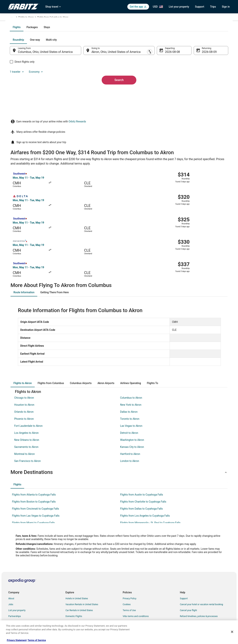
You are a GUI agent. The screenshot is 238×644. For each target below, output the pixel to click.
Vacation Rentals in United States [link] (82, 571)
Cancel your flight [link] (188, 577)
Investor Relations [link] (17, 594)
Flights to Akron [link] (76, 18)
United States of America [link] (45, 18)
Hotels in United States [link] (77, 565)
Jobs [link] (11, 571)
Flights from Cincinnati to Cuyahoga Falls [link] (36, 475)
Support (200, 7)
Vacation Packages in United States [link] (83, 588)
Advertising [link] (14, 612)
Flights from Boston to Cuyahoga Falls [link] (34, 468)
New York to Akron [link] (131, 371)
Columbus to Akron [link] (131, 364)
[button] (119, 438)
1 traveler (190, 80)
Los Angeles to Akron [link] (26, 399)
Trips (213, 7)
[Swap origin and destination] (86, 90)
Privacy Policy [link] (130, 565)
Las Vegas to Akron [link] (131, 392)
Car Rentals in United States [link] (79, 577)
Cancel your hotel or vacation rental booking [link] (201, 571)
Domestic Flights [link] (74, 582)
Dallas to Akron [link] (129, 378)
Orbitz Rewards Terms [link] (134, 588)
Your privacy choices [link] (133, 594)
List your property (179, 7)
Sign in (226, 7)
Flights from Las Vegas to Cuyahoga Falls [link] (36, 482)
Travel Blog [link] (71, 618)
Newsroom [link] (14, 588)
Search (119, 113)
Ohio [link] (63, 18)
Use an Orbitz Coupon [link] (191, 588)
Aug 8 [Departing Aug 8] (166, 92)
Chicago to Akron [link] (24, 364)
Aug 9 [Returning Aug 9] (201, 92)
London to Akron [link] (130, 427)
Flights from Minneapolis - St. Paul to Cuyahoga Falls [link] (150, 489)
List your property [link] (17, 577)
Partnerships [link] (15, 582)
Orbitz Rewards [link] (16, 606)
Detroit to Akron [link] (129, 399)
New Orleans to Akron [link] (27, 406)
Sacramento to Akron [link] (26, 413)
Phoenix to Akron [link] (24, 385)
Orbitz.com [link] (14, 18)
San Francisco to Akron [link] (27, 427)
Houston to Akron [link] (24, 371)
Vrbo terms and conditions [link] (136, 582)
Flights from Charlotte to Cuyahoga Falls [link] (143, 468)
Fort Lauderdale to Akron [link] (28, 392)
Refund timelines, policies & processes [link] (199, 582)
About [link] (11, 565)
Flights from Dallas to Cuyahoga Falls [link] (141, 475)
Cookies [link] (127, 571)
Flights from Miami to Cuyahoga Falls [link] (33, 489)
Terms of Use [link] (129, 577)
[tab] (104, 67)
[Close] (232, 632)
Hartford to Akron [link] (130, 420)
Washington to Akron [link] (132, 406)
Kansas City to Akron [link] (132, 413)
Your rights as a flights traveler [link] (195, 594)
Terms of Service (37, 640)
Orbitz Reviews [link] (73, 594)
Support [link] (184, 565)
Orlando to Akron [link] (24, 378)
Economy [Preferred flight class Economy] (209, 80)
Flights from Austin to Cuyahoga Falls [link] (142, 461)
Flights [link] (26, 18)
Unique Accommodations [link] (78, 612)
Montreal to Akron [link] (25, 420)
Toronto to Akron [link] (130, 385)
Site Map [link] (13, 600)
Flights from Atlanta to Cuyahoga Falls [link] (34, 461)
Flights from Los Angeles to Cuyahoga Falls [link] (145, 482)
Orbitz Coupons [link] (73, 600)
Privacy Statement (17, 640)
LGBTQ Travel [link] (72, 606)
